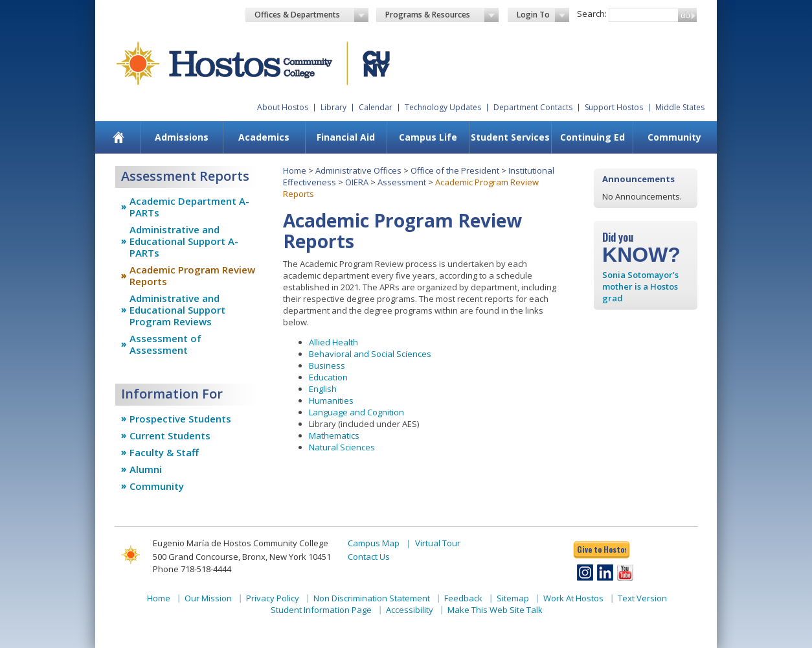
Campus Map (374, 543)
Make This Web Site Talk (495, 610)
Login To (543, 15)
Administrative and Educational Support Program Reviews (177, 310)
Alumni (146, 469)
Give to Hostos (602, 549)
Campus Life (428, 137)
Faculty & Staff (164, 452)
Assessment (402, 182)
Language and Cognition (356, 412)
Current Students (170, 435)
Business (327, 365)
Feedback (463, 598)
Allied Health (333, 342)
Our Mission (208, 598)
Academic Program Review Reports (192, 275)
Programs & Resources (442, 15)
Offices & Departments (311, 15)
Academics (264, 137)
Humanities (331, 400)
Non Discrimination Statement (372, 598)
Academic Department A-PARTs (189, 207)
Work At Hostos (573, 598)
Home (295, 170)
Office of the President (455, 170)
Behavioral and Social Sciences (370, 354)
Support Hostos (614, 107)
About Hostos (283, 107)
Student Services (510, 137)
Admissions (182, 137)
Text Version (642, 598)
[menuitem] (119, 137)
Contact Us (369, 557)
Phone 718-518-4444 (192, 569)
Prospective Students (180, 419)
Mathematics (334, 435)
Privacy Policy (273, 598)
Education (328, 377)
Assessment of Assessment (165, 344)
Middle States (680, 107)
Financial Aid (346, 137)
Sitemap (513, 598)
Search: (592, 14)
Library (333, 107)
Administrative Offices (358, 170)
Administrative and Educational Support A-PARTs (184, 241)
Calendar (376, 107)
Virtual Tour (438, 543)
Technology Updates (443, 107)
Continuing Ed (592, 137)
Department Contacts (533, 107)
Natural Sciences (342, 447)
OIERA (357, 182)
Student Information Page (321, 610)
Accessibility (410, 610)
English (323, 389)
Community (674, 137)
